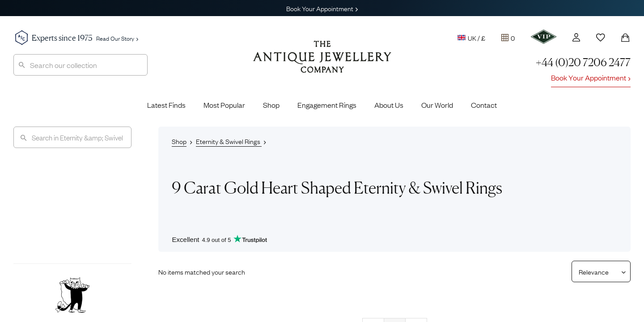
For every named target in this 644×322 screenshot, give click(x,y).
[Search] (72, 137)
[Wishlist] (601, 38)
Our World (437, 105)
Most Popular (224, 105)
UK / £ (471, 38)
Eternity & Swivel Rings (229, 141)
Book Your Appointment (322, 8)
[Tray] (508, 38)
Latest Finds (166, 105)
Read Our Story (117, 38)
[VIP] (544, 37)
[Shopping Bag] (625, 38)
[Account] (576, 37)
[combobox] (80, 65)
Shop (271, 105)
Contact (484, 105)
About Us (389, 105)
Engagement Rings (327, 105)
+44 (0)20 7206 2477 (583, 62)
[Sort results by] (598, 271)
